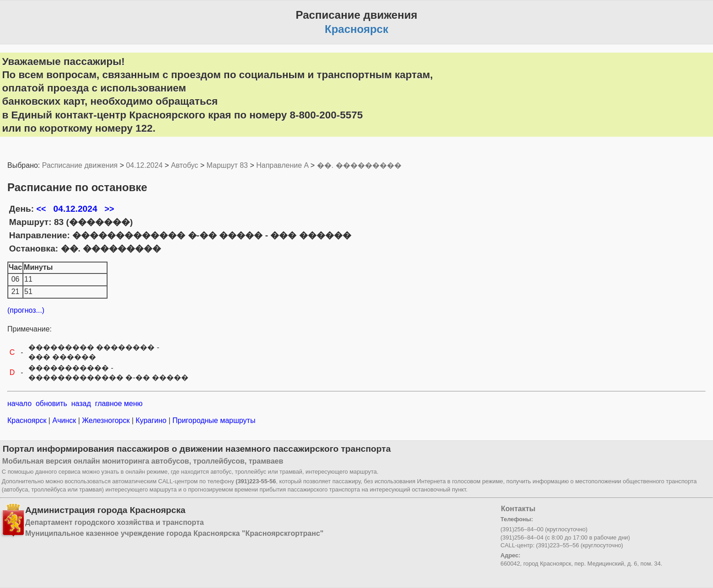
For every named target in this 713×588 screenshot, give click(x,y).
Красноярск (28, 420)
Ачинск (64, 420)
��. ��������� (359, 165)
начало (19, 404)
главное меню (119, 404)
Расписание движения (80, 165)
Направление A (282, 165)
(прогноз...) (26, 310)
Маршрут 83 (227, 165)
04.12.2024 (144, 165)
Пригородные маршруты (213, 420)
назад (81, 404)
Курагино (151, 420)
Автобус (185, 165)
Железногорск (106, 420)
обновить (51, 404)
